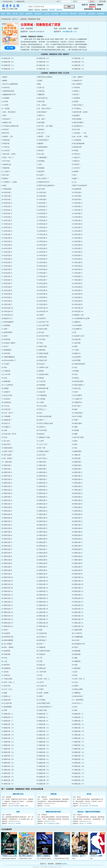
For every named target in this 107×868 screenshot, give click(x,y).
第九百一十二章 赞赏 (86, 824)
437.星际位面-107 (42, 584)
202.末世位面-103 (7, 311)
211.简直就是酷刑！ (8, 322)
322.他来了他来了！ (8, 451)
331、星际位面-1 (7, 462)
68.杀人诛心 (41, 154)
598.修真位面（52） (78, 69)
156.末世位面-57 (77, 255)
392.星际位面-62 (42, 532)
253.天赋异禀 (6, 371)
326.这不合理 (41, 455)
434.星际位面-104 (42, 581)
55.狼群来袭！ (6, 140)
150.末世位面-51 (77, 248)
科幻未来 (55, 14)
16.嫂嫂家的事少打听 (8, 95)
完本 (22, 14)
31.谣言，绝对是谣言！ (9, 112)
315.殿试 (75, 441)
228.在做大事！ (77, 339)
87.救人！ (75, 175)
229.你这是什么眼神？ (9, 343)
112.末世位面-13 (7, 206)
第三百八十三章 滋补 (15, 824)
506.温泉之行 (41, 665)
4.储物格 (4, 81)
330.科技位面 (76, 458)
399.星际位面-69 (77, 539)
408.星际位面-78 (77, 549)
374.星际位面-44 (42, 511)
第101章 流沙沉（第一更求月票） (89, 806)
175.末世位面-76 (7, 280)
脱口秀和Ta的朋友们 (26, 856)
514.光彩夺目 (6, 675)
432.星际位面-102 (77, 577)
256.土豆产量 (6, 374)
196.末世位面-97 (7, 304)
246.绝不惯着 (76, 360)
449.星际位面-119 (42, 598)
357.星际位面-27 (77, 490)
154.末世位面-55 (7, 255)
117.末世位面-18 (77, 210)
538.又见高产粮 (6, 703)
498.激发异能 (76, 654)
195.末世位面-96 (77, 301)
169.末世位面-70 (7, 273)
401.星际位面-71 (42, 542)
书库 (9, 14)
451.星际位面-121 (7, 602)
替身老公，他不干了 (79, 856)
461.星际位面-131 (42, 612)
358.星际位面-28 (7, 493)
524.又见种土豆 (42, 686)
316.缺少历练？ (6, 444)
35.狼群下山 (41, 116)
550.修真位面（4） (8, 717)
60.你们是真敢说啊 (78, 144)
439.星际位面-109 (7, 588)
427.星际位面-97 (7, 574)
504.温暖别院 (76, 661)
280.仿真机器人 (6, 402)
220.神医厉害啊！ (7, 332)
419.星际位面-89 (42, 563)
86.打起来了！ (41, 175)
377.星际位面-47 (42, 514)
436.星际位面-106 (7, 584)
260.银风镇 (40, 378)
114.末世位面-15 (77, 206)
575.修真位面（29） (43, 745)
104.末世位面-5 (41, 196)
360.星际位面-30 (77, 493)
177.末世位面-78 (77, 280)
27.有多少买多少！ (78, 105)
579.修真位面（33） (78, 749)
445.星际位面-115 (7, 595)
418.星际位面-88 (7, 563)
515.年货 (39, 675)
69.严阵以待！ (76, 154)
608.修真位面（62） (43, 58)
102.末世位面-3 (77, 192)
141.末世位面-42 (77, 238)
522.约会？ (75, 682)
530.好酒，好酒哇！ (43, 693)
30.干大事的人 (76, 109)
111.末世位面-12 (77, 203)
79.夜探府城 (5, 168)
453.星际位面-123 (77, 602)
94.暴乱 (4, 185)
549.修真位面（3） (78, 714)
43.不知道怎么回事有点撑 (10, 126)
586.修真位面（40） (8, 759)
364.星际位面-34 (7, 500)
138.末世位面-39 (77, 234)
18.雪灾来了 (76, 95)
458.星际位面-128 (42, 609)
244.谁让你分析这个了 (9, 360)
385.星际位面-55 (7, 525)
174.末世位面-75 (77, 276)
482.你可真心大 (42, 637)
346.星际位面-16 (7, 479)
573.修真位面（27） (78, 742)
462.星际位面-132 (77, 612)
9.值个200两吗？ (77, 84)
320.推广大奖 (41, 448)
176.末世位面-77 (42, 280)
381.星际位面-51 (77, 518)
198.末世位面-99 (77, 304)
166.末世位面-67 (7, 269)
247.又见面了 (6, 364)
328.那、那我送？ (7, 458)
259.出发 (4, 378)
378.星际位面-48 (77, 514)
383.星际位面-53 (42, 521)
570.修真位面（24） (78, 738)
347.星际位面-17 (42, 479)
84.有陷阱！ (76, 171)
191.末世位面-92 (42, 297)
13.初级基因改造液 (8, 91)
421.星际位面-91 (7, 567)
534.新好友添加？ (78, 696)
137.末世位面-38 (42, 234)
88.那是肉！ (5, 178)
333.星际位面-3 (77, 462)
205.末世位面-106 (7, 315)
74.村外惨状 (41, 161)
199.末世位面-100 (7, 308)
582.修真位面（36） (78, 752)
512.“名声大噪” (42, 672)
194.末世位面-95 (42, 301)
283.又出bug (5, 406)
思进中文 (12, 7)
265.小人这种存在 (7, 385)
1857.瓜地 (47, 806)
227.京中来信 (41, 339)
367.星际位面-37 (7, 504)
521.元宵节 (40, 682)
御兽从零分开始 (18, 794)
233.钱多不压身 (42, 346)
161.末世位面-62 (42, 262)
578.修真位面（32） (43, 749)
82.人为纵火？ (6, 171)
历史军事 (82, 14)
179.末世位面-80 (42, 283)
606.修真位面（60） (8, 62)
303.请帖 (75, 427)
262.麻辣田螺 (6, 381)
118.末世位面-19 (7, 213)
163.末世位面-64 (7, 266)
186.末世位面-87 (77, 290)
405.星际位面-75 (77, 546)
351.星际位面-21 (77, 483)
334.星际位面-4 (6, 465)
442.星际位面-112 (7, 591)
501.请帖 (75, 658)
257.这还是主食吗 (42, 374)
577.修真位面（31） (8, 749)
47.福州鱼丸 (41, 130)
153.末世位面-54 (77, 252)
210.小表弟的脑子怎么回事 (81, 318)
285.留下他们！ (77, 406)
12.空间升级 (76, 88)
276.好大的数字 (77, 395)
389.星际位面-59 (42, 528)
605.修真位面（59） (43, 62)
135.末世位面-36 (77, 231)
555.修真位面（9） (78, 721)
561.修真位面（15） (78, 728)
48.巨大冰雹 (76, 130)
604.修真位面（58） (78, 62)
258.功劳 (75, 374)
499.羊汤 (4, 658)
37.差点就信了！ (7, 119)
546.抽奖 (75, 710)
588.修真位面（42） (78, 759)
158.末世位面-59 (42, 259)
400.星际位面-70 (7, 542)
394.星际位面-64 (7, 535)
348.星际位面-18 (77, 479)
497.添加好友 (41, 654)
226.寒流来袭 (6, 339)
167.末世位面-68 (42, 269)
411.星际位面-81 (77, 553)
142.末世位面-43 (7, 241)
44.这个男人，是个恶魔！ (45, 126)
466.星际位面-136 (7, 619)
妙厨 (18, 812)
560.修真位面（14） (43, 728)
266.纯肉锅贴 (41, 385)
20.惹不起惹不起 (42, 98)
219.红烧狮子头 (77, 329)
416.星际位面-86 (42, 560)
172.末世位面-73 (7, 276)
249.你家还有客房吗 (78, 364)
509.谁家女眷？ (42, 668)
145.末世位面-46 (7, 245)
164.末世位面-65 (42, 266)
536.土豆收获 (41, 700)
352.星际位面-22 (7, 486)
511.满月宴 (5, 672)
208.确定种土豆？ (7, 318)
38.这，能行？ (41, 119)
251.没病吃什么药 (42, 367)
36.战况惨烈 (76, 116)
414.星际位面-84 (77, 556)
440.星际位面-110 (42, 588)
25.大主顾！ (5, 105)
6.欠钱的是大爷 (77, 81)
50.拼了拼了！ (41, 133)
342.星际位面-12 (77, 472)
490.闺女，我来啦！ (8, 647)
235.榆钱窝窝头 (6, 350)
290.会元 (39, 413)
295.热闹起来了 (6, 420)
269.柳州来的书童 (42, 388)
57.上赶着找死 (76, 140)
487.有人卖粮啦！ (7, 644)
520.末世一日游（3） (8, 682)
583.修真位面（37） (8, 756)
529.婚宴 (4, 693)
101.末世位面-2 (41, 192)
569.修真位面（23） (43, 738)
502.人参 (4, 661)
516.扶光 (75, 675)
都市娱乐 (38, 14)
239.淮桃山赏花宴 (42, 353)
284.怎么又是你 (42, 406)
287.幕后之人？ (42, 409)
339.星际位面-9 (77, 469)
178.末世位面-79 (7, 283)
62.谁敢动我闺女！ (43, 147)
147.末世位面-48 (77, 245)
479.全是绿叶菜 (42, 633)
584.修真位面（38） (43, 756)
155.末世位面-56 (42, 255)
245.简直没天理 (42, 360)
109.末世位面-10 (7, 203)
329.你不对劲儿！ (42, 458)
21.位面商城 (76, 98)
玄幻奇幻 (73, 14)
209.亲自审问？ (42, 318)
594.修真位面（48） (78, 766)
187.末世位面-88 (7, 294)
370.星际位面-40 (7, 507)
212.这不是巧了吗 (42, 322)
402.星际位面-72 (77, 542)
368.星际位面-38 (42, 504)
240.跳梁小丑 (76, 353)
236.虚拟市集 (41, 350)
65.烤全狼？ (41, 150)
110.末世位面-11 (42, 203)
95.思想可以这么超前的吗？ (46, 185)
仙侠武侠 (91, 14)
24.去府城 (75, 102)
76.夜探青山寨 (6, 164)
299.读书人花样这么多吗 (45, 423)
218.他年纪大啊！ (42, 329)
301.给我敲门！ (6, 427)
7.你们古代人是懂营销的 (10, 84)
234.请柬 (75, 346)
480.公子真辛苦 (77, 633)
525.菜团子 (75, 686)
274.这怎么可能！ (7, 395)
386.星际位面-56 (42, 525)
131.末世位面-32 (42, 227)
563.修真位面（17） (43, 731)
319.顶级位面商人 (7, 448)
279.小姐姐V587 (77, 399)
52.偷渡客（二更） (8, 137)
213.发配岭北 (76, 322)
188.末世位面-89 (42, 294)
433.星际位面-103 (7, 581)
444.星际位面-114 (77, 591)
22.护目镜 (5, 102)
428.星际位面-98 (42, 574)
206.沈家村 (40, 315)
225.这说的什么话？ (78, 336)
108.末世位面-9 (77, 199)
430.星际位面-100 (7, 577)
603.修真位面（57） (8, 65)
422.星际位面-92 (42, 567)
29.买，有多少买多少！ (44, 109)
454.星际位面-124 (7, 605)
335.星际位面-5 (41, 465)
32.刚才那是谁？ (42, 112)
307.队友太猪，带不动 (9, 434)
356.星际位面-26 (42, 490)
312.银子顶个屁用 (78, 437)
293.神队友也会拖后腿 (44, 416)
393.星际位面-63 (77, 532)
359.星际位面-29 (42, 493)
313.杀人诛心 (6, 441)
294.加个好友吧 (77, 416)
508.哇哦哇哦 (6, 668)
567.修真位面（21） (78, 735)
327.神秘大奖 (76, 455)
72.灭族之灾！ (76, 157)
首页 (3, 14)
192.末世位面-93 (77, 297)
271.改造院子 (6, 392)
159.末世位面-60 (77, 259)
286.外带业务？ (6, 409)
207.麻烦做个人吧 (78, 315)
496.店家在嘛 (6, 654)
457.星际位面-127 (7, 609)
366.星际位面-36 (77, 500)
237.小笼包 (75, 350)
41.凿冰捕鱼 (41, 123)
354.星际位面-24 (77, 486)
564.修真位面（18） (78, 731)
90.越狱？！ (76, 178)
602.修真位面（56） (43, 65)
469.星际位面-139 (7, 623)
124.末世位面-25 (7, 220)
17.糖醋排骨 (41, 95)
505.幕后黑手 (6, 665)
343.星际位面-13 (7, 476)
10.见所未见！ (6, 88)
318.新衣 (75, 444)
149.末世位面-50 (42, 248)
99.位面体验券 (76, 189)
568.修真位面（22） (8, 738)
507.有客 (75, 665)
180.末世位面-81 (77, 283)
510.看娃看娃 (76, 668)
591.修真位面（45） (78, 763)
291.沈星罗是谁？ (78, 413)
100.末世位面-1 (6, 192)
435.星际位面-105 (77, 581)
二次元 (47, 14)
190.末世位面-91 (7, 297)
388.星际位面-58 (7, 528)
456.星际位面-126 (77, 605)
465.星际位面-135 (77, 616)
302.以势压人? (41, 427)
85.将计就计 (5, 175)
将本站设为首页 (8, 2)
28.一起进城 (5, 109)
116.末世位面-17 (42, 210)
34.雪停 (4, 116)
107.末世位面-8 (41, 199)
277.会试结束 (6, 399)
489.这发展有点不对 (78, 644)
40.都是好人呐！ (7, 123)
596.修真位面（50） (43, 770)
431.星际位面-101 (42, 577)
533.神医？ (40, 696)
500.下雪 (39, 658)
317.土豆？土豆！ (42, 444)
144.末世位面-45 (77, 241)
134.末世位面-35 (42, 231)
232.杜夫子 (5, 346)
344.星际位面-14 (42, 476)
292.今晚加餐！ (6, 416)
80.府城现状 (41, 168)
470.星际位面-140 (42, 623)
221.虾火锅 (40, 332)
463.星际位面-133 (7, 616)
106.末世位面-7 (6, 199)
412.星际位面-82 (7, 556)
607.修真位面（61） (78, 58)
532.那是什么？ (6, 696)
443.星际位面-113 (42, 591)
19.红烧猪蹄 (5, 98)
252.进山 (75, 367)
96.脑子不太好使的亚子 (79, 185)
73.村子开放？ (6, 161)
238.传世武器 (6, 353)
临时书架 (52, 10)
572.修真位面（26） (43, 742)
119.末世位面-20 (42, 213)
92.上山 (74, 182)
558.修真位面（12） (78, 724)
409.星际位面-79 (7, 553)
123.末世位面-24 (77, 217)
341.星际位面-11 (42, 472)
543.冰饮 (75, 707)
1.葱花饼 (4, 77)
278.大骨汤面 (41, 399)
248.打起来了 (41, 364)
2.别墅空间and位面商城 (44, 77)
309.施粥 (75, 434)
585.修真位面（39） (78, 756)
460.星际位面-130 (7, 612)
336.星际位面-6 (77, 465)
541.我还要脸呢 (6, 707)
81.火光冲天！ (76, 168)
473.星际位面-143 (42, 626)
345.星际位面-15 (77, 476)
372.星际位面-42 (77, 507)
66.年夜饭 (75, 150)
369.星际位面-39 (77, 504)
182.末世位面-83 (42, 287)
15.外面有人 (76, 91)
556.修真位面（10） (8, 724)
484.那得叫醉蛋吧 (7, 640)
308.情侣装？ (41, 434)
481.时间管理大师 (7, 637)
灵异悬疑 (101, 14)
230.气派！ (40, 343)
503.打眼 (39, 661)
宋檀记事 (53, 794)
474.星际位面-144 (77, 626)
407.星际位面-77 (42, 549)
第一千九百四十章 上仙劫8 (52, 824)
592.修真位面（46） (8, 766)
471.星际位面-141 (77, 623)
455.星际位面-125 (42, 605)
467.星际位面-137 (42, 619)
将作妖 (89, 794)
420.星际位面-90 (77, 563)
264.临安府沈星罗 (78, 381)
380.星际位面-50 (42, 518)
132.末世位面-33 (77, 227)
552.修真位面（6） (78, 717)
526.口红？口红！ (7, 689)
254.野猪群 (40, 371)
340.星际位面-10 (7, 472)
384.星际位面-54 (77, 521)
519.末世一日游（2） (79, 679)
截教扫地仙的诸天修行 (53, 812)
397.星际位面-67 (7, 539)
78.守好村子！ (76, 164)
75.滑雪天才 (76, 161)
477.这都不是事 (77, 630)
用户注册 (102, 1)
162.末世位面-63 (77, 262)
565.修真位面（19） (8, 735)
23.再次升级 (41, 102)
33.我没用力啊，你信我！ (80, 112)
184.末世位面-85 (7, 290)
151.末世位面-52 (7, 252)
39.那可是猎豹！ (77, 119)
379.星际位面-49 (7, 518)
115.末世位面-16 (7, 210)
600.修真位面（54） (8, 69)
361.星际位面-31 (7, 497)
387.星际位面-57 (77, 525)
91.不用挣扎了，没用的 (9, 182)
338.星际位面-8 (41, 469)
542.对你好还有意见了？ (45, 707)
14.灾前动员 (41, 91)
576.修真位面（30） (78, 745)
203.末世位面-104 (42, 311)
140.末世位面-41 (42, 238)
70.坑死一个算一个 (8, 157)
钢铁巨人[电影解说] (44, 856)
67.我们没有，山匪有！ (9, 154)
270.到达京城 (76, 388)
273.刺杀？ (75, 392)
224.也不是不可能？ (43, 336)
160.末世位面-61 (7, 262)
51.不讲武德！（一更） (79, 133)
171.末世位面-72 (77, 273)
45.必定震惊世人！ (78, 126)
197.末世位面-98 (42, 304)
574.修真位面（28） (8, 745)
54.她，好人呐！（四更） (80, 137)
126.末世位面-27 (77, 220)
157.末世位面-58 (7, 259)
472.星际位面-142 (7, 626)
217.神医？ (5, 329)
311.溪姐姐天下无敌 (43, 437)
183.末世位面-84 (77, 287)
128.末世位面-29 (42, 224)
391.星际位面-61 (7, 532)
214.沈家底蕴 (6, 325)
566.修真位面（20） (43, 735)
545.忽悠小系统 (42, 710)
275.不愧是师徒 (42, 395)
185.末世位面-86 (42, 290)
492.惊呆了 (75, 647)
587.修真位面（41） (43, 759)
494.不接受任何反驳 (43, 651)
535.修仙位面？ (6, 700)
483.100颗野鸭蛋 (77, 637)
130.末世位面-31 (7, 227)
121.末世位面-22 (7, 217)
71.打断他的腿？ (42, 157)
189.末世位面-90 (77, 294)
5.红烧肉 (39, 81)
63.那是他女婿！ (77, 147)
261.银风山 (75, 378)
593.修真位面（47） (43, 766)
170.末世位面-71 (42, 273)
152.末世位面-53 (42, 252)
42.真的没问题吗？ (78, 123)
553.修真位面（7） (8, 721)
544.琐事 (4, 710)
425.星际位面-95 (42, 570)
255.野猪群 (75, 371)
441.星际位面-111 (77, 588)
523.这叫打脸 (6, 686)
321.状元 (75, 448)
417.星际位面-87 (77, 560)
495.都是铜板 (76, 651)
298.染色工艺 (6, 423)
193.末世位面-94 (7, 301)
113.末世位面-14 (42, 206)
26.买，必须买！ (42, 105)
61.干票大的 (5, 147)
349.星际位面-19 (7, 483)
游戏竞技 (29, 14)
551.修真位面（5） (43, 717)
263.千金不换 (41, 381)
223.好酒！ (5, 336)
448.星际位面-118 (7, 598)
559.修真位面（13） (8, 728)
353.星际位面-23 (42, 486)
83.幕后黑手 (41, 171)
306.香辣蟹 (75, 430)
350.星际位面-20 (42, 483)
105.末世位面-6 (77, 196)
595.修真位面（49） (8, 770)
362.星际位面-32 (42, 497)
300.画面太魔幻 (77, 423)
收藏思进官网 (20, 2)
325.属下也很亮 (6, 455)
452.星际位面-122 (42, 602)
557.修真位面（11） (43, 724)
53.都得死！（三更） (44, 137)
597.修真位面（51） (78, 770)
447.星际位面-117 (77, 595)
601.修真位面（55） (78, 65)
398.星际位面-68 (42, 539)
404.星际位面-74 (42, 546)
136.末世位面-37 (7, 234)
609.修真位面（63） (70, 32)
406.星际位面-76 (7, 549)
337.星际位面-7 (6, 469)
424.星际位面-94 (7, 570)
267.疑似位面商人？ (78, 385)
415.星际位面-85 (7, 560)
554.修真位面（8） (43, 721)
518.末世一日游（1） (44, 679)
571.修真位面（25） (8, 742)
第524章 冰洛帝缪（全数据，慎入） (19, 806)
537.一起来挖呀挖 (78, 700)
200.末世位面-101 (42, 308)
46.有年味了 (5, 130)
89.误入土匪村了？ (43, 178)
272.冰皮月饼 (41, 392)
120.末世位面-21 (77, 213)
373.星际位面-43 (7, 511)
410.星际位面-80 (42, 553)
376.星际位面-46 (7, 514)
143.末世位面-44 (42, 241)
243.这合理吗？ (77, 357)
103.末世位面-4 (6, 196)
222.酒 (74, 332)
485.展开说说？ (42, 640)
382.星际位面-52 (7, 521)
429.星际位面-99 (77, 574)
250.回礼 (4, 367)
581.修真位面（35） (43, 752)
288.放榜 (75, 409)
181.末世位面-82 (7, 287)
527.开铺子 (40, 689)
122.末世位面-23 (42, 217)
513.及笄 (75, 672)
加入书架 (10, 48)
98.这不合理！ (41, 189)
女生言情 (64, 14)
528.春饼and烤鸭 (77, 689)
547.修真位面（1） (8, 714)
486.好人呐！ (76, 640)
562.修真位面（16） (8, 731)
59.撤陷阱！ (41, 144)
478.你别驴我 (6, 633)
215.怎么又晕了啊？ (43, 325)
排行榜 (15, 14)
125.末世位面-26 (42, 220)
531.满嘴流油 (76, 693)
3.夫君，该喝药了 (78, 77)
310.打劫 (4, 437)
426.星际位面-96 (77, 570)
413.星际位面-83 (42, 556)
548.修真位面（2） (43, 714)
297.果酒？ (75, 420)
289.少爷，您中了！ (8, 413)
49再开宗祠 (5, 133)
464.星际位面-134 (42, 616)
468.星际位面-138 (77, 619)
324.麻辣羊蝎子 (77, 451)
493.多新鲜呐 (6, 651)
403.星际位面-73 (7, 546)
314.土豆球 (40, 441)
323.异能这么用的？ (43, 451)
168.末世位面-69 (77, 269)
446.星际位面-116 (42, 595)
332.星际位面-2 (41, 462)
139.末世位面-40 (7, 238)
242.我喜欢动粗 (42, 357)
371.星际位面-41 (42, 507)
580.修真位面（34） (8, 752)
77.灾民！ (40, 164)
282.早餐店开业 (77, 402)
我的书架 (59, 10)
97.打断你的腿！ (7, 189)
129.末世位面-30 (77, 224)
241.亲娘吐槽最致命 (8, 357)
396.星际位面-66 (77, 535)
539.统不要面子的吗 (43, 703)
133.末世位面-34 (7, 231)
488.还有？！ (41, 644)
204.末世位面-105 (77, 311)
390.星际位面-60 (77, 528)
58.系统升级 (5, 144)
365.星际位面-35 (42, 500)
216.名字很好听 (77, 325)
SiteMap (64, 864)
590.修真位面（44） (43, 763)
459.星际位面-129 (77, 609)
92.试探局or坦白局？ (43, 182)
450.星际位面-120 (77, 598)
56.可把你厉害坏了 (43, 140)
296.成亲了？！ (42, 420)
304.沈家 (4, 430)
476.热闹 (39, 630)
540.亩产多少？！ (78, 703)
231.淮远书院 (76, 343)
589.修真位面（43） (8, 763)
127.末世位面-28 (7, 224)
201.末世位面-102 (77, 308)
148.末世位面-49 (7, 248)
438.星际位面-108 (77, 584)
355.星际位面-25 (7, 490)
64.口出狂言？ (6, 150)
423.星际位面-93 (77, 567)
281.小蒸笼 (40, 402)
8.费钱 (39, 84)
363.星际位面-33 (77, 497)
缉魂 (56, 856)
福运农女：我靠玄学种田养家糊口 (89, 812)
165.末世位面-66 (77, 266)
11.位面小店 (40, 88)
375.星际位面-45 (77, 511)
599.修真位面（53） (43, 69)
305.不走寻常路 (42, 430)
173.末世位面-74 (42, 276)
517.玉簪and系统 (7, 679)
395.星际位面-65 (42, 535)
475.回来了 (5, 630)
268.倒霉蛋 (5, 388)
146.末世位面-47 (42, 245)
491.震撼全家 (41, 647)
